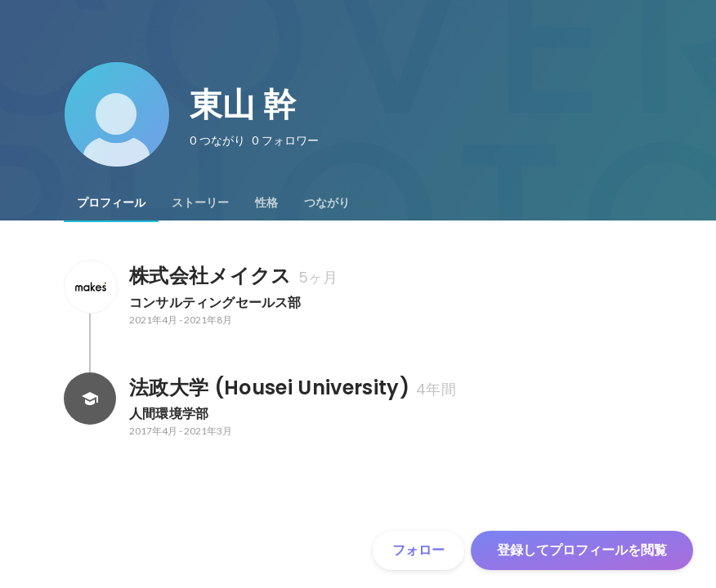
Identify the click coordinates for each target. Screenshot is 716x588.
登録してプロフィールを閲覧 (582, 550)
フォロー (418, 550)
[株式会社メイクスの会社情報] (90, 287)
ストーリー (200, 203)
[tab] (111, 203)
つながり (327, 203)
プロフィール (111, 203)
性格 (266, 203)
